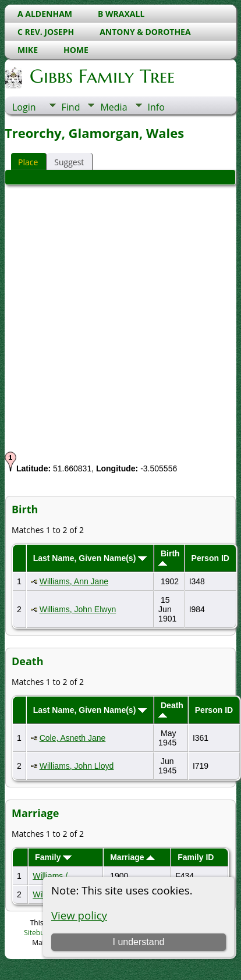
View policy (79, 915)
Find (71, 107)
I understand (138, 942)
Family (53, 857)
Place (28, 162)
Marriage (132, 857)
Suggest (69, 162)
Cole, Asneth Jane (73, 738)
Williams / (51, 876)
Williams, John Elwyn (78, 609)
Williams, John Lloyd (77, 766)
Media (114, 107)
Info (156, 107)
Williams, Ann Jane (74, 581)
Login (24, 107)
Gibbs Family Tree (101, 76)
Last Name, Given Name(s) (90, 558)
